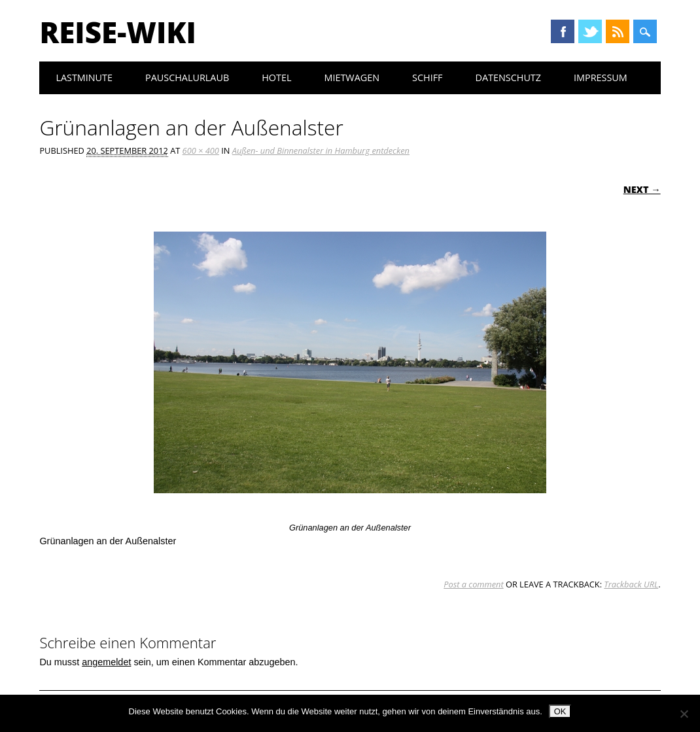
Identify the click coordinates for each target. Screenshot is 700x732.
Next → (642, 189)
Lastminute (84, 78)
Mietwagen (352, 78)
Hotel (276, 78)
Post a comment (473, 584)
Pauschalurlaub (187, 78)
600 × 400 (201, 150)
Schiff (427, 78)
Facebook (563, 31)
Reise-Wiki (117, 32)
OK (560, 711)
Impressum (601, 78)
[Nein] (684, 714)
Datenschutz (509, 78)
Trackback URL (631, 584)
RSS (618, 31)
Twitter (590, 31)
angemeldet (106, 662)
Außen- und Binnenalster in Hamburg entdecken (321, 150)
